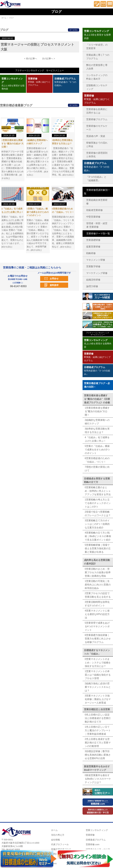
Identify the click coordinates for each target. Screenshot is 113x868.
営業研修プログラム (97, 119)
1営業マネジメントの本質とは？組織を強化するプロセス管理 (98, 675)
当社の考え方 (58, 835)
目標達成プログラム (96, 840)
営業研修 (90, 835)
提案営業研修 (93, 247)
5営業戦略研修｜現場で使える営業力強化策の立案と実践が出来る (98, 548)
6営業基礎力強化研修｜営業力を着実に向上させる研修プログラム (98, 639)
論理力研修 (92, 286)
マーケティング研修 (97, 273)
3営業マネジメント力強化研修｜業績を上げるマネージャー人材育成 (98, 699)
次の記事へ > (49, 58)
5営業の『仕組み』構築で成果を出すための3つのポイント (38, 212)
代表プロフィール (60, 844)
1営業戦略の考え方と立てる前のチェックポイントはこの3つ (98, 503)
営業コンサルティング (97, 830)
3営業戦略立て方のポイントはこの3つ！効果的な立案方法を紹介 (97, 524)
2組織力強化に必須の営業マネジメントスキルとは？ (98, 687)
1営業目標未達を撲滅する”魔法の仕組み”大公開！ (13, 143)
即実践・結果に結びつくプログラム (39, 82)
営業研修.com (93, 844)
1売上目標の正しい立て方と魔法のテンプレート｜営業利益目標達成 (98, 730)
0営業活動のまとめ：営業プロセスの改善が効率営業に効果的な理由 (98, 572)
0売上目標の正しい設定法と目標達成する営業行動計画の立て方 (98, 718)
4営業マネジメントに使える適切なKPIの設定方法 (97, 614)
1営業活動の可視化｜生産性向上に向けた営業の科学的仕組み (98, 585)
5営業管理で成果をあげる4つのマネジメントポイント (97, 626)
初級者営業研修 (94, 210)
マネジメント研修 (96, 260)
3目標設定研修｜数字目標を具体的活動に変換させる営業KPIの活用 (98, 755)
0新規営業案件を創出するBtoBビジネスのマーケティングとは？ (98, 779)
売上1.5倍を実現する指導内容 (98, 344)
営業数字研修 (93, 266)
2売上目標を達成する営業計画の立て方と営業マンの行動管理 (98, 743)
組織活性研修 (93, 280)
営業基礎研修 (93, 240)
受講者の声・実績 (96, 136)
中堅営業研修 (93, 217)
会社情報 (55, 840)
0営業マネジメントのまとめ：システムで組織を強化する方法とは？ (98, 663)
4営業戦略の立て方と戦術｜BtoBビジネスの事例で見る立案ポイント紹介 (98, 536)
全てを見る (73, 30)
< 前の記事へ (31, 58)
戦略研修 (91, 253)
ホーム (4, 18)
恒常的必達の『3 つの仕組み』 (65, 82)
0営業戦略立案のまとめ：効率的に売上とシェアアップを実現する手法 (98, 491)
